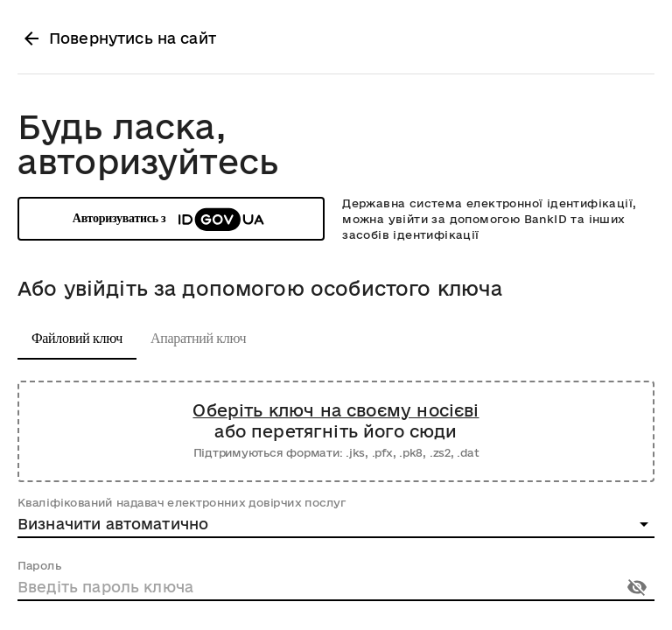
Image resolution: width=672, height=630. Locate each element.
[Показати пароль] (637, 587)
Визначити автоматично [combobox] (113, 524)
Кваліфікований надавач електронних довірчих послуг (182, 502)
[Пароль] (315, 587)
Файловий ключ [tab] (77, 339)
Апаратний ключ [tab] (198, 339)
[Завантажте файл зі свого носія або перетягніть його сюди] (336, 431)
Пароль (39, 565)
